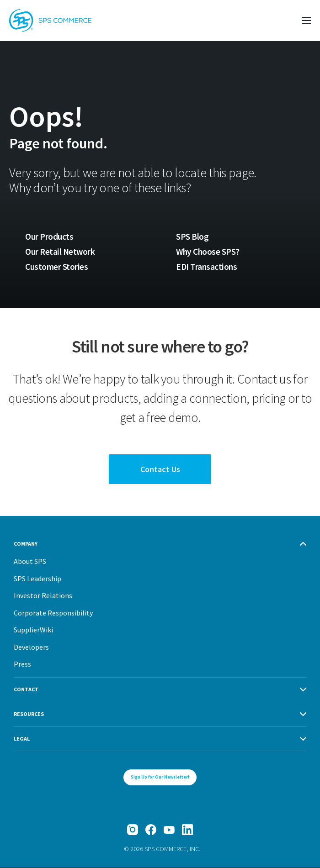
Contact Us (160, 470)
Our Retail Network (60, 252)
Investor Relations (43, 596)
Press (22, 664)
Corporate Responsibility (53, 613)
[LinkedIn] (187, 830)
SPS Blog (192, 237)
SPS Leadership (37, 579)
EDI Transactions (207, 267)
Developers (31, 647)
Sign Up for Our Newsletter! (160, 777)
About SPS (30, 562)
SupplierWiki (33, 630)
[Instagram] (133, 830)
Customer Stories (56, 267)
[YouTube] (169, 830)
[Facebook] (151, 830)
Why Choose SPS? (208, 252)
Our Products (49, 237)
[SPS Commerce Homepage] (50, 21)
